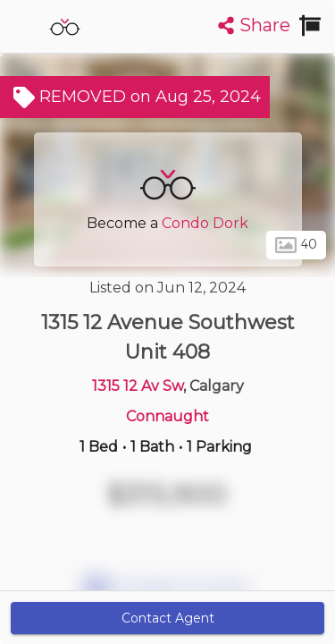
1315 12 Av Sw (138, 386)
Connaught (167, 416)
